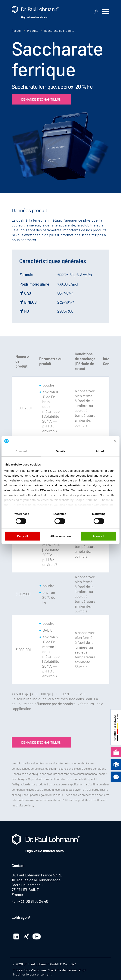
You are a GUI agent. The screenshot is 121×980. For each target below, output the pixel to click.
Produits (33, 30)
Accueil (17, 30)
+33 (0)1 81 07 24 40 (33, 901)
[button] (106, 12)
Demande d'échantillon (41, 99)
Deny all (23, 536)
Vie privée (38, 970)
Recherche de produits (59, 30)
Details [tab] (60, 451)
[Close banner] (115, 441)
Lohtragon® (21, 917)
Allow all (98, 536)
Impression (20, 970)
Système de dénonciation (67, 970)
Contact (18, 866)
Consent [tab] (21, 451)
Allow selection (60, 536)
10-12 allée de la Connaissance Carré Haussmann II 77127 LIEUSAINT (36, 885)
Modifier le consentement (32, 974)
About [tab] (100, 451)
